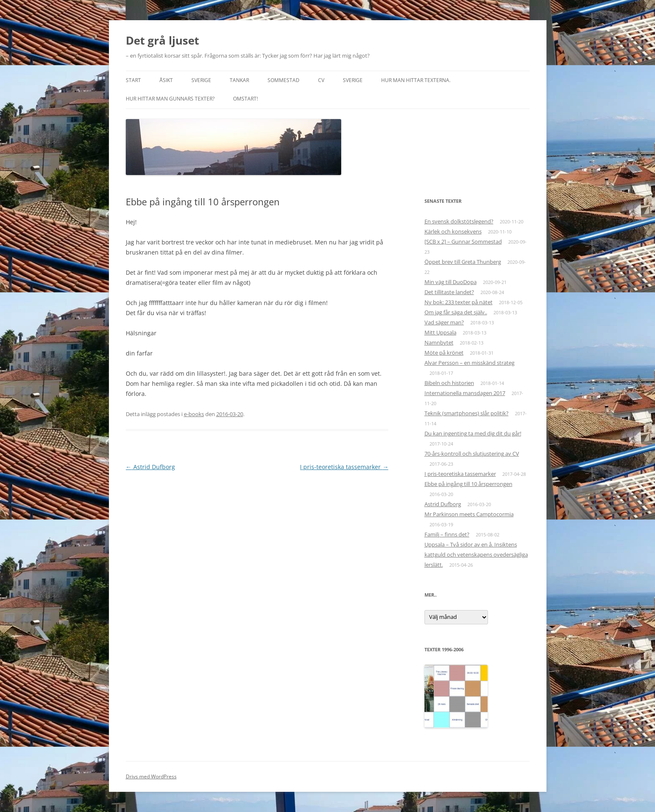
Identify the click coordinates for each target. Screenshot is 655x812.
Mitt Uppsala (440, 332)
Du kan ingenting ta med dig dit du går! (473, 433)
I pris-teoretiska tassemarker (344, 467)
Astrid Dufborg (150, 467)
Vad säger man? (444, 322)
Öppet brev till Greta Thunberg (463, 262)
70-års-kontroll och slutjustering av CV (472, 454)
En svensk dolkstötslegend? (459, 221)
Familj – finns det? (447, 534)
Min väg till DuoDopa (451, 282)
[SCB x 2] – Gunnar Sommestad (463, 241)
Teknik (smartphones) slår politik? (467, 413)
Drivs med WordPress (151, 776)
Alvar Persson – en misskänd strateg (469, 363)
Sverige (201, 80)
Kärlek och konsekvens (453, 231)
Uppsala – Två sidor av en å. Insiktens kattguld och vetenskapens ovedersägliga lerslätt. (476, 555)
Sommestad (284, 80)
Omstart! (245, 99)
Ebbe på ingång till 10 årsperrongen (468, 484)
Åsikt (166, 80)
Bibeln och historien (449, 383)
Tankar (239, 80)
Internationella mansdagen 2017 (465, 393)
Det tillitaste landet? (449, 292)
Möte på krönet (444, 353)
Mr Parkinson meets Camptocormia (469, 514)
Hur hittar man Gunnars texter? (170, 99)
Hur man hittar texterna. (416, 80)
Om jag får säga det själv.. (456, 312)
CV (321, 80)
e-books (194, 414)
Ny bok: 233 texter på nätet (459, 302)
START (133, 80)
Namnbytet (439, 342)
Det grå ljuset (162, 40)
